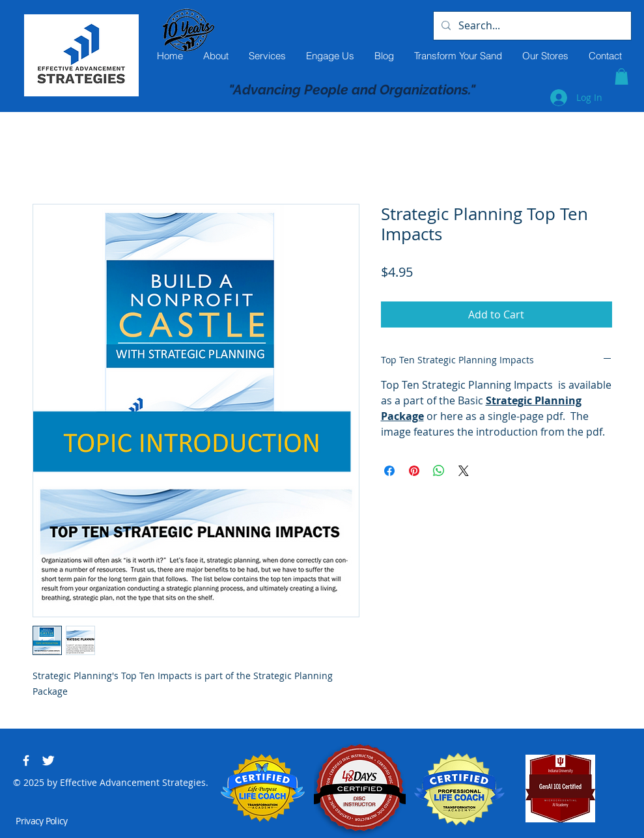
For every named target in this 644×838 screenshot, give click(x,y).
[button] (622, 77)
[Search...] (531, 26)
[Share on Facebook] (389, 471)
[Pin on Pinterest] (414, 471)
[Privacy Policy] (43, 821)
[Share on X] (464, 471)
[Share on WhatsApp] (439, 471)
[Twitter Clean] (48, 761)
